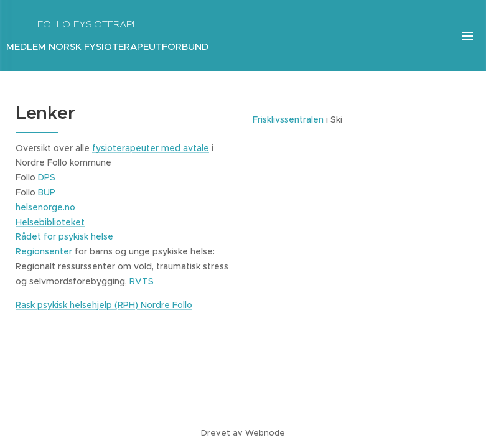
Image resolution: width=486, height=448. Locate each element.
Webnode (265, 433)
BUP (47, 192)
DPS (47, 177)
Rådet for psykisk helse (64, 236)
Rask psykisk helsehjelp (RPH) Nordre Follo (104, 305)
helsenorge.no (47, 207)
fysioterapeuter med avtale (151, 148)
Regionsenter (44, 251)
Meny (467, 36)
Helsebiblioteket (50, 222)
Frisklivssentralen (288, 119)
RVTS (140, 281)
